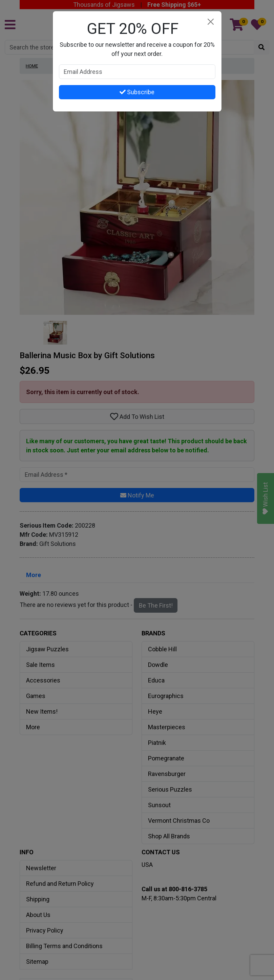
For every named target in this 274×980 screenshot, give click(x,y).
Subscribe (137, 92)
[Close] (211, 22)
